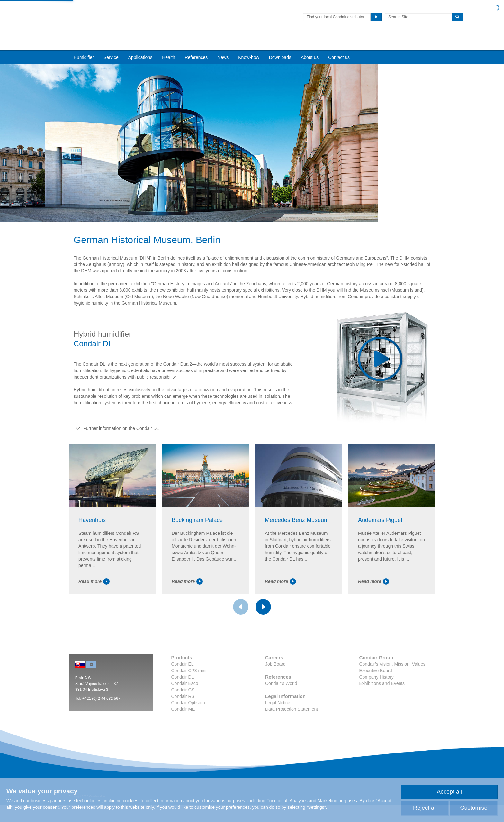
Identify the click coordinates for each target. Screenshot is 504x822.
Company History (376, 718)
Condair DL (183, 718)
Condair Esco (185, 724)
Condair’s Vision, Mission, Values (392, 705)
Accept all (449, 792)
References (196, 45)
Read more (94, 622)
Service (111, 45)
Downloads (280, 45)
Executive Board (375, 711)
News (223, 45)
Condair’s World (281, 724)
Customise (474, 808)
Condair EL (183, 705)
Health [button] (168, 45)
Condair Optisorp (188, 744)
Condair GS (183, 731)
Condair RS (183, 737)
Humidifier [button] (84, 45)
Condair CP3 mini (189, 711)
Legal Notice (278, 744)
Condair (106, 14)
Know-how (249, 45)
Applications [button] (140, 45)
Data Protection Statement (292, 750)
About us (310, 45)
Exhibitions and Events (382, 724)
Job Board (275, 705)
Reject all (425, 808)
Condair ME (183, 750)
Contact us (339, 45)
